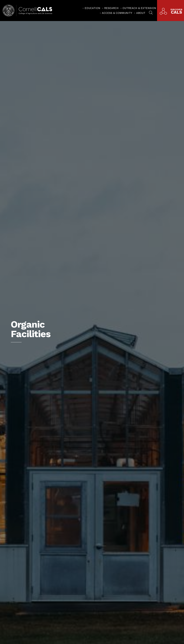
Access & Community (117, 13)
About (141, 13)
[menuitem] (91, 8)
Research (111, 8)
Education (92, 8)
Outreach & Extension (139, 8)
